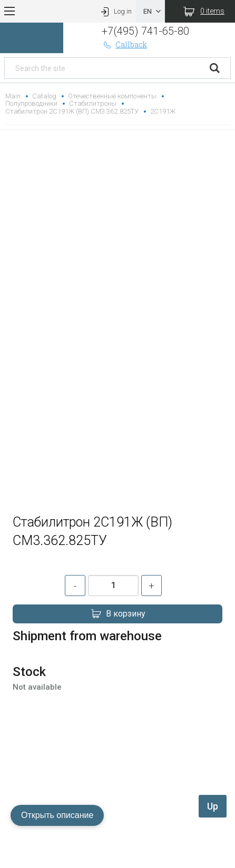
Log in (115, 11)
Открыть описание (57, 815)
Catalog (44, 96)
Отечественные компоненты (112, 96)
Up (213, 806)
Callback (124, 44)
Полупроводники (31, 103)
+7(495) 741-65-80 (145, 31)
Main (13, 96)
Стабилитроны (93, 103)
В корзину (117, 614)
